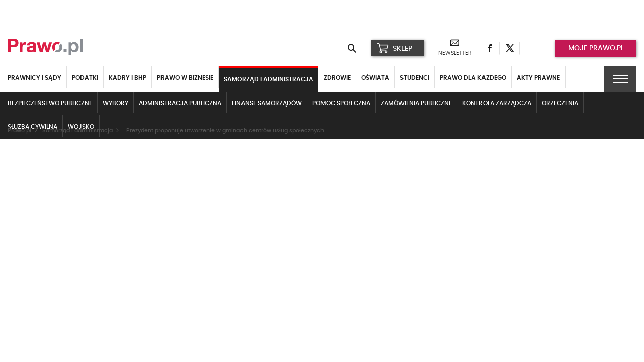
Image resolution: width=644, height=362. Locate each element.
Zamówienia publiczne (416, 103)
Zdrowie (337, 78)
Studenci (415, 78)
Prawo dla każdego (473, 78)
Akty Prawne (538, 78)
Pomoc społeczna (341, 103)
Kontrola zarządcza (497, 103)
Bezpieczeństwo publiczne (50, 103)
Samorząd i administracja (269, 79)
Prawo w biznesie (185, 78)
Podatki (85, 78)
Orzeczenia (560, 103)
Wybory (115, 103)
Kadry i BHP (128, 78)
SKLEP (395, 48)
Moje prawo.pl (596, 48)
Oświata (375, 78)
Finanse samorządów (267, 103)
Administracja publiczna (180, 103)
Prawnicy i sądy (34, 78)
